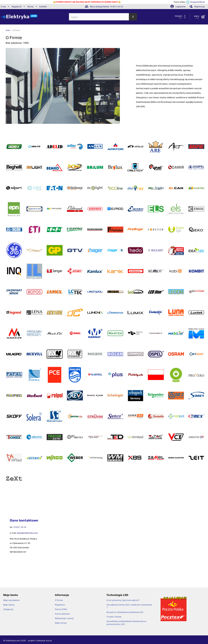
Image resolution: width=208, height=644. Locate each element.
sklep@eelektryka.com (27, 533)
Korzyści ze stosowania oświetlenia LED (125, 612)
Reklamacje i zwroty (64, 618)
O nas (3, 7)
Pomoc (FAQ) (61, 609)
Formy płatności (62, 614)
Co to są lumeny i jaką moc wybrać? (123, 600)
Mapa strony (61, 623)
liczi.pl (49, 641)
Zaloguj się (8, 609)
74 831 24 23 (116, 7)
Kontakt (43, 7)
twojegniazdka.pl (197, 2)
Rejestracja (197, 7)
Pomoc (30, 7)
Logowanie (178, 7)
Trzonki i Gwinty (114, 617)
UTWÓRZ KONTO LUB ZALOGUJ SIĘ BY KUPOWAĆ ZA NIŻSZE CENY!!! (87, 2)
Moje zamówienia (11, 600)
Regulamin (17, 7)
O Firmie (59, 600)
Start (8, 30)
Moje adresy (9, 605)
